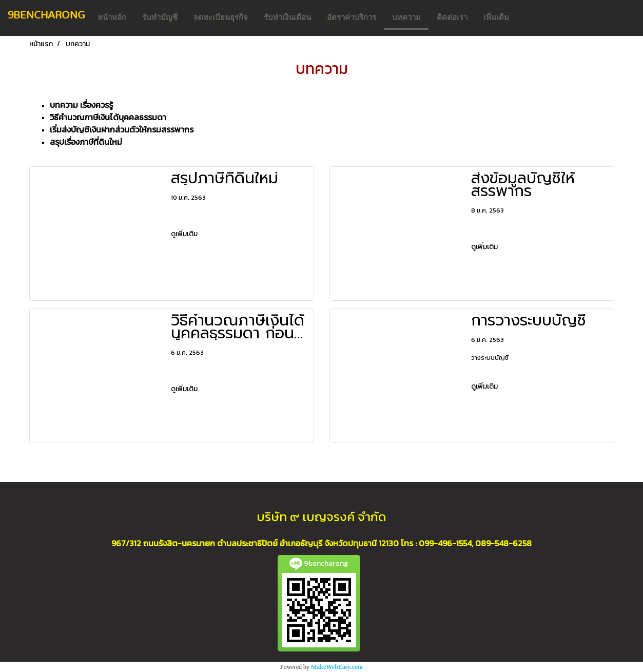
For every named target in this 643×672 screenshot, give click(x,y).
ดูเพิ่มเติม (185, 234)
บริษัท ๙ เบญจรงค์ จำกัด (321, 517)
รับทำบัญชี (160, 17)
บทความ (406, 17)
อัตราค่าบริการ (352, 17)
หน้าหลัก (112, 17)
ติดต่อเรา (452, 17)
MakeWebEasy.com (337, 667)
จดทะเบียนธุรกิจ (221, 17)
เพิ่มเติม (496, 17)
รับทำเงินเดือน (287, 17)
